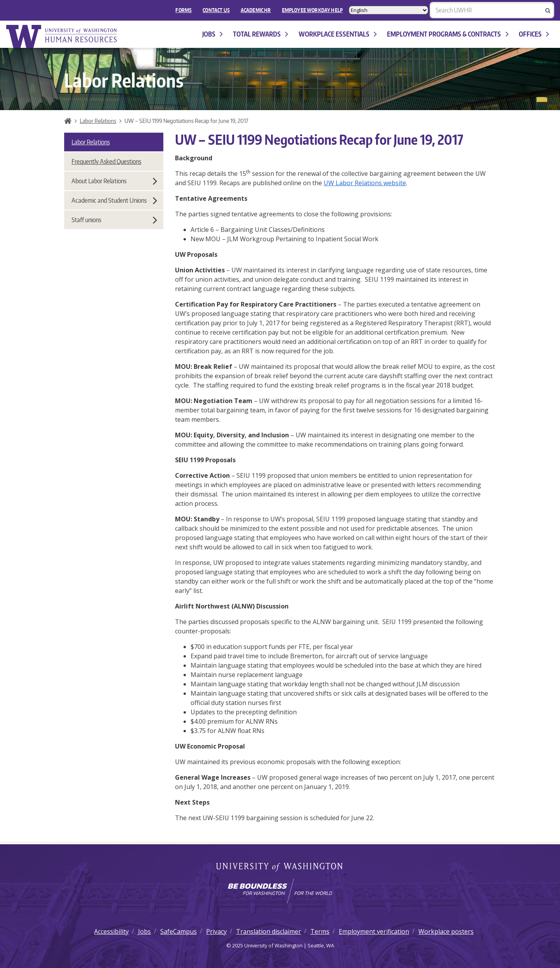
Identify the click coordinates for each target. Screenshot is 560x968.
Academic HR (256, 10)
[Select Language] (388, 10)
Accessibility (111, 931)
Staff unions (114, 220)
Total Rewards (261, 34)
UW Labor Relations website (365, 183)
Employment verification (374, 931)
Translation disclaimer (269, 931)
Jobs (213, 34)
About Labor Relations (114, 181)
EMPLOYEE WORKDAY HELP (312, 10)
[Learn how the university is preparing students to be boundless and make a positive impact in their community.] (280, 891)
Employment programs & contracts (448, 34)
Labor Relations (98, 121)
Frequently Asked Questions (106, 161)
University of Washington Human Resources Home (62, 36)
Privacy (216, 931)
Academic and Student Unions (114, 200)
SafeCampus (178, 931)
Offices (534, 34)
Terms (320, 931)
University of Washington (280, 868)
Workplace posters (446, 931)
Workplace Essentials (338, 34)
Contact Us (216, 10)
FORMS (184, 10)
